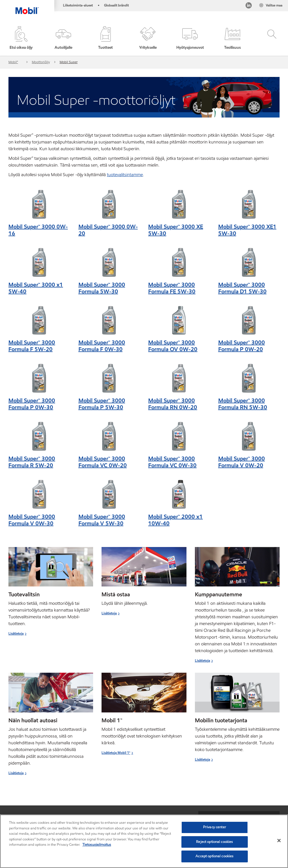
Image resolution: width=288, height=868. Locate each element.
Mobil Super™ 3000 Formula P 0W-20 (242, 346)
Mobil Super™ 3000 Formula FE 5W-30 (172, 288)
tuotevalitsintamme (125, 175)
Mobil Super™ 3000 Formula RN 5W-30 (243, 404)
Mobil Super (69, 62)
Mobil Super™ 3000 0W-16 (38, 230)
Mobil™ (13, 62)
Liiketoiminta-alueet (78, 5)
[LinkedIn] (249, 6)
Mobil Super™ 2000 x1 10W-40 (175, 520)
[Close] (279, 841)
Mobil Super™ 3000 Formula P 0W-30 (32, 404)
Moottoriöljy (41, 62)
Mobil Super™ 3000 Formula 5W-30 (102, 288)
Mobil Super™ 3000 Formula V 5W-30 (102, 520)
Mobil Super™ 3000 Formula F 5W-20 (32, 346)
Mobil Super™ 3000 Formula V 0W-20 (242, 462)
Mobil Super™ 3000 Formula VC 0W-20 (103, 462)
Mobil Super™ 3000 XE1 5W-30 (247, 230)
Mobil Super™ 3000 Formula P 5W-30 (102, 404)
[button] (63, 38)
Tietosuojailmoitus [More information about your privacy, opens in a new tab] (97, 845)
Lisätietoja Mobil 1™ (116, 753)
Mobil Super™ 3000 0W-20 (108, 230)
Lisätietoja (16, 633)
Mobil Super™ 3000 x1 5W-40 (36, 288)
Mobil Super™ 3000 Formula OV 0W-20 (173, 346)
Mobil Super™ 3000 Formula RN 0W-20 (173, 404)
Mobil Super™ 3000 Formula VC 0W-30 (172, 462)
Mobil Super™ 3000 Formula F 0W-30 (102, 346)
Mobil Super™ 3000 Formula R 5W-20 (32, 462)
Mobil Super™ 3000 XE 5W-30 (176, 230)
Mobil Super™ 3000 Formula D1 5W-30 (242, 288)
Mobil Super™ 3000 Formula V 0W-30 (32, 520)
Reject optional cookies (214, 842)
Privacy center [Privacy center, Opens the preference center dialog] (215, 827)
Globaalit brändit (116, 5)
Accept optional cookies (214, 856)
